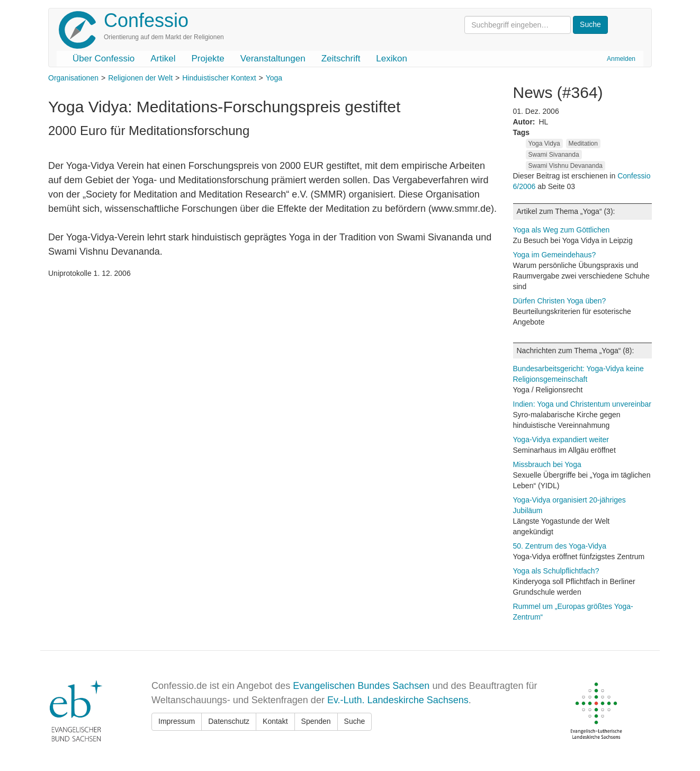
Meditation (583, 144)
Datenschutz (229, 721)
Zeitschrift (341, 59)
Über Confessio (104, 59)
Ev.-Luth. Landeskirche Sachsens (398, 700)
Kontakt (275, 721)
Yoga (274, 78)
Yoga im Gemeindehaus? (555, 255)
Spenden (316, 721)
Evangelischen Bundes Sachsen (361, 686)
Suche (355, 721)
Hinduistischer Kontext (219, 78)
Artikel (163, 59)
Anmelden (621, 59)
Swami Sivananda (554, 155)
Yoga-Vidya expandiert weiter (561, 440)
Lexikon (392, 59)
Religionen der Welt (140, 78)
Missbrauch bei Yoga (547, 464)
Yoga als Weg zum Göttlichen (562, 230)
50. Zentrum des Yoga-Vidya (560, 546)
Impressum (177, 721)
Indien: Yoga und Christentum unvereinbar (582, 404)
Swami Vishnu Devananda (566, 166)
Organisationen (73, 78)
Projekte (208, 59)
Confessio (146, 20)
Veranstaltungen (273, 59)
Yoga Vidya (544, 144)
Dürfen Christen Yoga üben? (560, 301)
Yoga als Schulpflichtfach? (556, 571)
